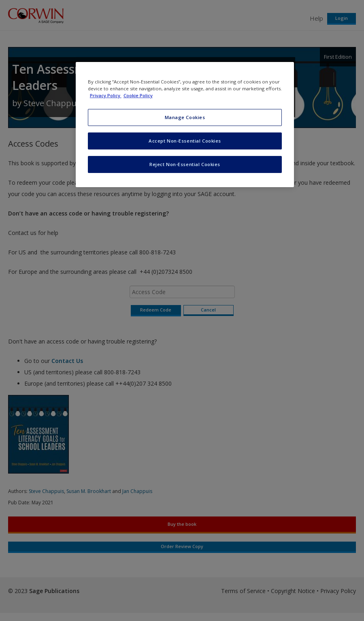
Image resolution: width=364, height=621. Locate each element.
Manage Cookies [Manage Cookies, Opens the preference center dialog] (185, 117)
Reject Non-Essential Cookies (185, 164)
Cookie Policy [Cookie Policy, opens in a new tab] (138, 95)
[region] (185, 125)
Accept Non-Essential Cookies (185, 141)
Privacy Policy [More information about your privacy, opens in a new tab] (106, 95)
